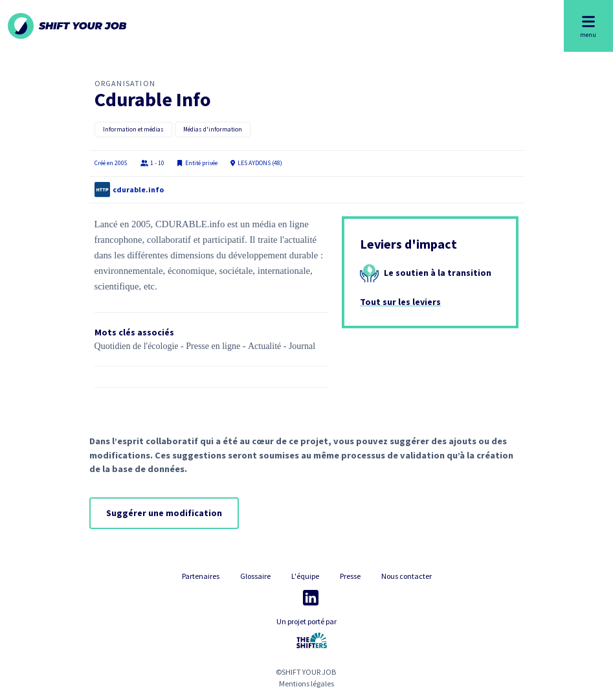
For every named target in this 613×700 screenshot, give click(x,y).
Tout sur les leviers (400, 302)
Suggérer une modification (164, 513)
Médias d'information (213, 130)
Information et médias (133, 130)
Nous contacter (407, 576)
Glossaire (255, 576)
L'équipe (305, 576)
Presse (350, 576)
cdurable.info (138, 189)
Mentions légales (306, 683)
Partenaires (201, 576)
